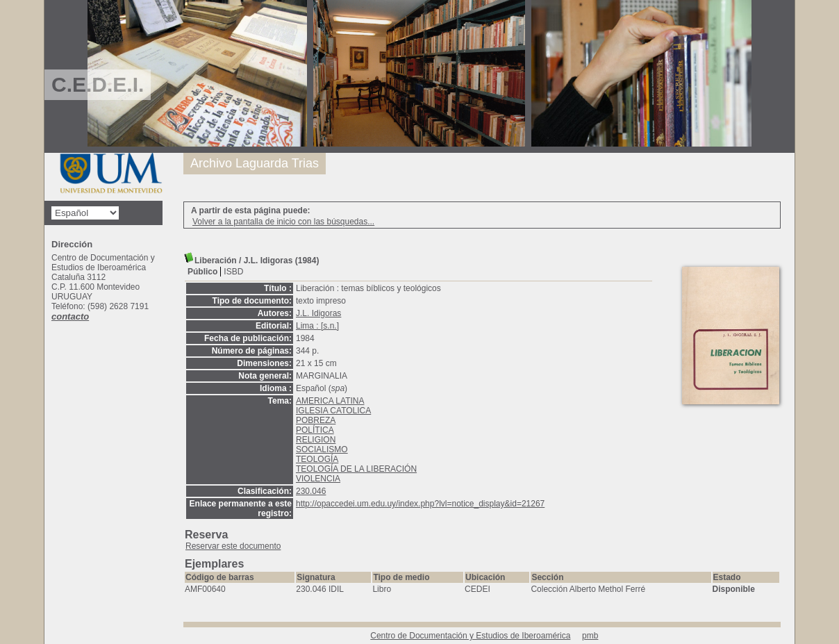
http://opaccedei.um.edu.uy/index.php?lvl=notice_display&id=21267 (420, 504)
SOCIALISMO (322, 449)
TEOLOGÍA (317, 459)
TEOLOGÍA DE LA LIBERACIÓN (356, 469)
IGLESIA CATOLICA (333, 411)
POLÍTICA (315, 430)
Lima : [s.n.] (317, 326)
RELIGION (316, 440)
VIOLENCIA (318, 479)
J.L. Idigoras (318, 313)
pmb (590, 636)
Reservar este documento (233, 546)
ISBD (233, 272)
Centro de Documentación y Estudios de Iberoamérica (470, 636)
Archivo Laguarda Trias (255, 163)
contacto (70, 316)
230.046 (311, 491)
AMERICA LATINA (330, 401)
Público (202, 272)
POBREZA (316, 420)
